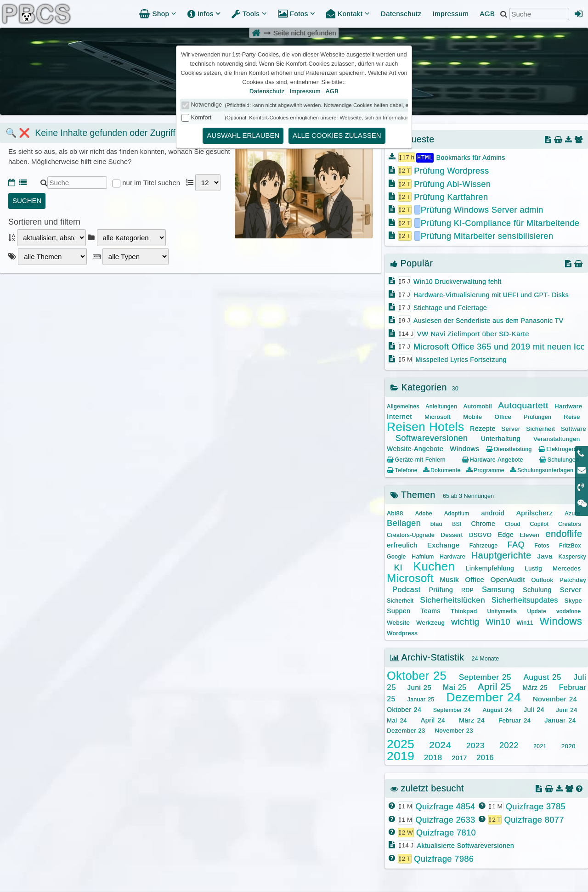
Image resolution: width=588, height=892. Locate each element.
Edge (506, 534)
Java (545, 556)
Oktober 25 (417, 675)
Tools (249, 14)
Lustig (533, 568)
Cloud (513, 524)
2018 (433, 757)
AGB (487, 14)
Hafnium (423, 556)
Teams (430, 610)
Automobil (477, 406)
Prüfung (441, 589)
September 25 (485, 677)
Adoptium (457, 513)
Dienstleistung (509, 449)
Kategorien (419, 387)
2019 (401, 756)
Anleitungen (441, 406)
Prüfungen (537, 417)
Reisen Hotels (425, 426)
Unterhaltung (501, 438)
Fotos (297, 14)
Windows (464, 448)
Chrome (483, 523)
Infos (204, 14)
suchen (27, 200)
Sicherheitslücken (452, 600)
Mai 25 (455, 687)
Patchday (573, 579)
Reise (572, 416)
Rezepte (483, 428)
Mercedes (567, 568)
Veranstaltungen (557, 438)
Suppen (399, 610)
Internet (399, 416)
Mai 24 (397, 720)
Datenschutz (401, 14)
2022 (509, 745)
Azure (572, 513)
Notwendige (207, 104)
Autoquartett (523, 405)
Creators (570, 524)
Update (537, 611)
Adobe (424, 513)
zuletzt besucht (427, 788)
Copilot (539, 524)
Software (574, 428)
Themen (413, 494)
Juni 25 (419, 687)
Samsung (498, 589)
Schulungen (559, 459)
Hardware (568, 406)
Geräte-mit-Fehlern (416, 459)
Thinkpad (464, 611)
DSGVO (480, 534)
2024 (440, 744)
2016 (485, 757)
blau (437, 523)
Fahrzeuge (484, 545)
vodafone (568, 611)
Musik (449, 579)
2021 (540, 746)
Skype (574, 600)
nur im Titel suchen (152, 183)
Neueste (413, 139)
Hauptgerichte (501, 555)
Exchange (444, 545)
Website (398, 622)
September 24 (452, 710)
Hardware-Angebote (492, 459)
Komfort (201, 117)
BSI (457, 524)
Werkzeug (430, 622)
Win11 (525, 622)
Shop (158, 14)
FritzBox (570, 545)
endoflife (564, 533)
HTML (425, 157)
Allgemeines (403, 406)
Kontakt (348, 14)
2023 (475, 745)
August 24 (497, 709)
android (493, 513)
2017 (459, 757)
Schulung (537, 589)
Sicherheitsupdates (525, 600)
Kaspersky (572, 556)
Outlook (542, 579)
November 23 (454, 730)
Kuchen (434, 566)
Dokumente (442, 470)
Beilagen (404, 523)
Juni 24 (566, 709)
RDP (467, 590)
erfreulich (402, 545)
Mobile (472, 416)
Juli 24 (534, 709)
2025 (401, 744)
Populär (412, 263)
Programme (485, 470)
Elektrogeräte (560, 449)
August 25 (542, 677)
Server (511, 428)
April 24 (433, 720)
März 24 (472, 720)
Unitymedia (502, 611)
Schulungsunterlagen (542, 470)
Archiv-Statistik (427, 657)
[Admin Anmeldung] (579, 14)
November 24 (555, 698)
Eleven (529, 534)
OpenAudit (507, 579)
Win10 (498, 621)
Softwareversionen (432, 438)
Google (396, 556)
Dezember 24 (483, 697)
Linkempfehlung (490, 568)
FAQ (516, 544)
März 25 (535, 687)
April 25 (495, 686)
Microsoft (438, 416)
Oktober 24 (404, 709)
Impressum (450, 14)
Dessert (452, 534)
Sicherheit (540, 428)
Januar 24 (560, 720)
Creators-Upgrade (411, 535)
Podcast (406, 589)
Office (503, 416)
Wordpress (402, 633)
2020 (568, 746)
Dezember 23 (406, 730)
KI (398, 567)
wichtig (465, 621)
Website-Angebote (415, 448)
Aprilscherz (535, 512)
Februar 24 (514, 720)
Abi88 (395, 513)
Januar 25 (421, 699)
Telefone (402, 470)
